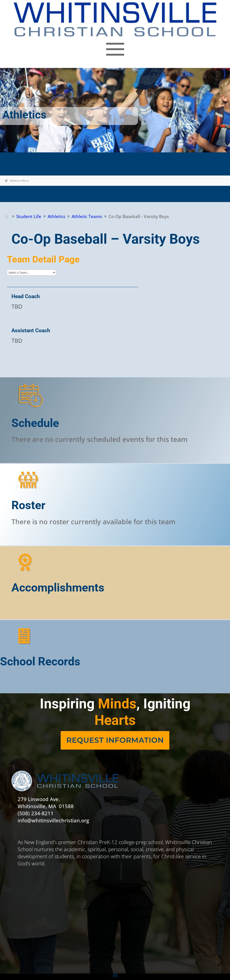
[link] (115, 19)
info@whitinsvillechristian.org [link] (53, 820)
